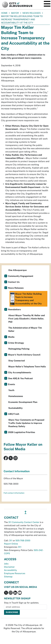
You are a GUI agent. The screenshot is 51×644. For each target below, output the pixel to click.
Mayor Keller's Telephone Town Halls (27, 367)
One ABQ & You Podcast (20, 378)
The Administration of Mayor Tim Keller (25, 329)
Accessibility (10, 570)
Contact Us (14, 282)
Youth (11, 390)
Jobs (6, 564)
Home (4, 13)
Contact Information (17, 471)
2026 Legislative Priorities (22, 432)
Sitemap (8, 577)
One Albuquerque (17, 270)
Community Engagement (21, 276)
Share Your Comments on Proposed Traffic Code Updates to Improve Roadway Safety (26, 423)
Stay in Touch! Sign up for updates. (22, 603)
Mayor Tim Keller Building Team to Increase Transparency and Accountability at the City (26, 299)
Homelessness (16, 396)
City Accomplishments (20, 372)
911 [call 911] (20, 547)
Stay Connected (17, 361)
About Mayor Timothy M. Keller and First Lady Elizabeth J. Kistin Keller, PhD (27, 319)
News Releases (32, 13)
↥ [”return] (26, 512)
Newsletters (14, 309)
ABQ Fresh (14, 414)
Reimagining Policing (19, 349)
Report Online (11, 544)
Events (12, 384)
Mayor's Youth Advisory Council (24, 355)
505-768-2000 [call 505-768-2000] (23, 541)
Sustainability (15, 408)
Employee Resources (15, 573)
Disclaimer (9, 567)
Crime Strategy (16, 343)
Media (11, 337)
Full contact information (14, 493)
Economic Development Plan (23, 402)
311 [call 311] (11, 541)
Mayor (15, 13)
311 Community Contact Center (24, 522)
